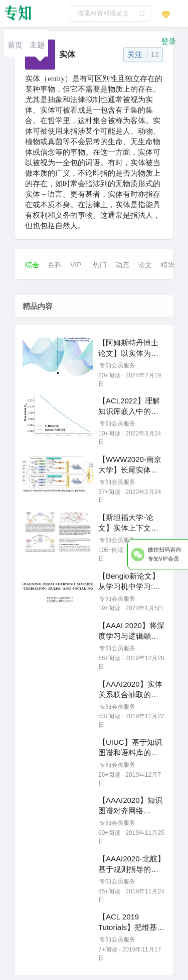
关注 (143, 54)
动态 (122, 265)
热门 (100, 265)
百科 (55, 265)
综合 (32, 265)
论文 (145, 265)
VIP (76, 265)
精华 (167, 265)
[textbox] (110, 14)
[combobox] (110, 13)
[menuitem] (15, 43)
